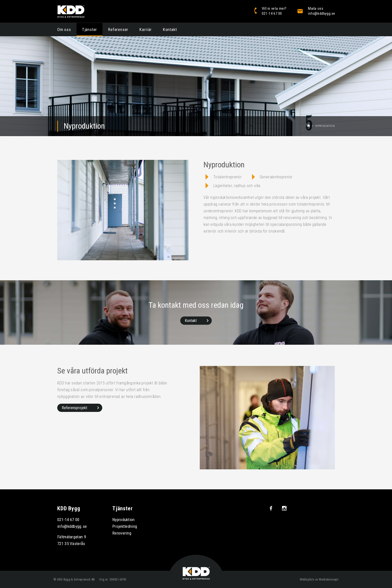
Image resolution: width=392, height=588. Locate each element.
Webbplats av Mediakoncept (319, 579)
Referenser (118, 29)
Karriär (145, 29)
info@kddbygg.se (72, 526)
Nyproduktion (123, 520)
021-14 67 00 (68, 520)
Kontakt (170, 29)
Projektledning (125, 526)
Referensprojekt (74, 408)
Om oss (64, 29)
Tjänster (89, 29)
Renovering (122, 533)
